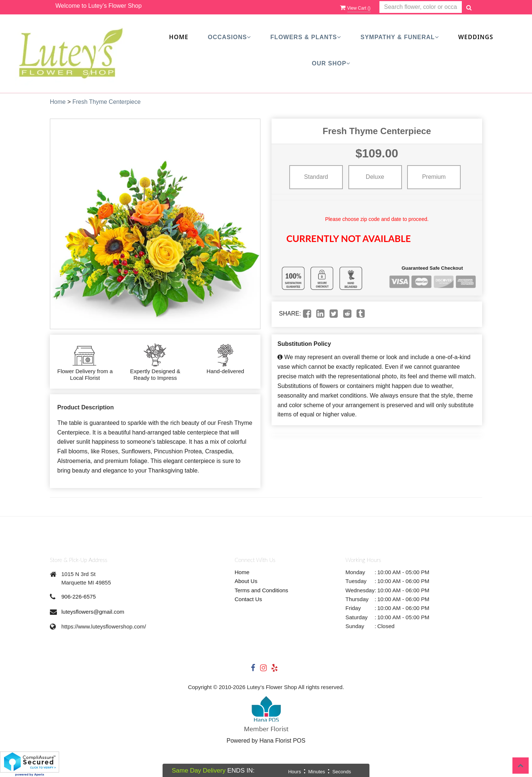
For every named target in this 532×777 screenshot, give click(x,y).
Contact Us (248, 599)
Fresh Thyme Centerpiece (107, 102)
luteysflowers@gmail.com (93, 612)
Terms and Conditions (261, 590)
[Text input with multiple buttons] (421, 7)
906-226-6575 (79, 597)
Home (179, 37)
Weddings (476, 37)
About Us (246, 581)
